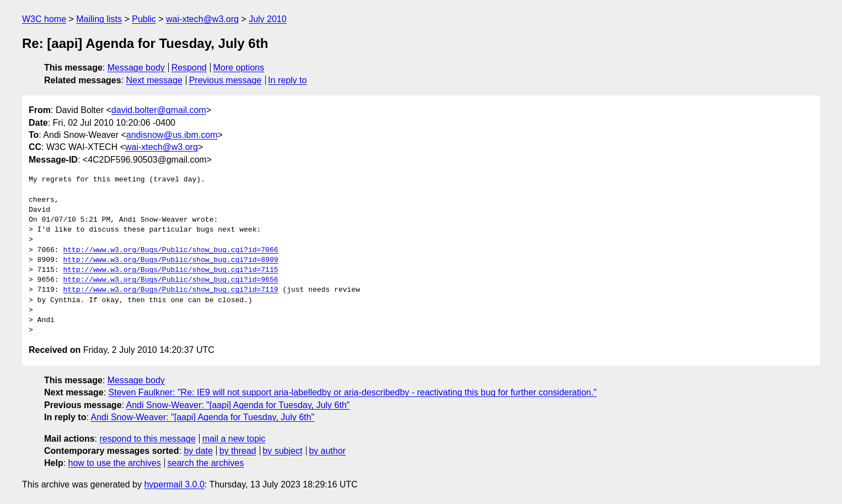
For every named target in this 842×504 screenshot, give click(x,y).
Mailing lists (99, 19)
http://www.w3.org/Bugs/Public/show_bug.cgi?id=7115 (170, 270)
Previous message (226, 80)
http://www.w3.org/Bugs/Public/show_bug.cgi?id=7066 (170, 250)
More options (239, 68)
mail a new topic (234, 439)
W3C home (44, 19)
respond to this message (147, 439)
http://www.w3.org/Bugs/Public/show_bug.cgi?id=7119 (170, 290)
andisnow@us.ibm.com (172, 135)
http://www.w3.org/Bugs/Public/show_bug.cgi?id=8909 (170, 260)
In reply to (287, 80)
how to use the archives (115, 463)
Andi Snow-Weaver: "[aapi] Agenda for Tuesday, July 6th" (238, 405)
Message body (136, 68)
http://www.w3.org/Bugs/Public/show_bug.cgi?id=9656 (170, 280)
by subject (282, 451)
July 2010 (268, 19)
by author (327, 451)
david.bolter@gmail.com (159, 110)
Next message (154, 80)
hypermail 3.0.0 (174, 484)
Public (144, 19)
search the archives (206, 463)
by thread (238, 451)
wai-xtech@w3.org (202, 19)
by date (198, 451)
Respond (189, 68)
